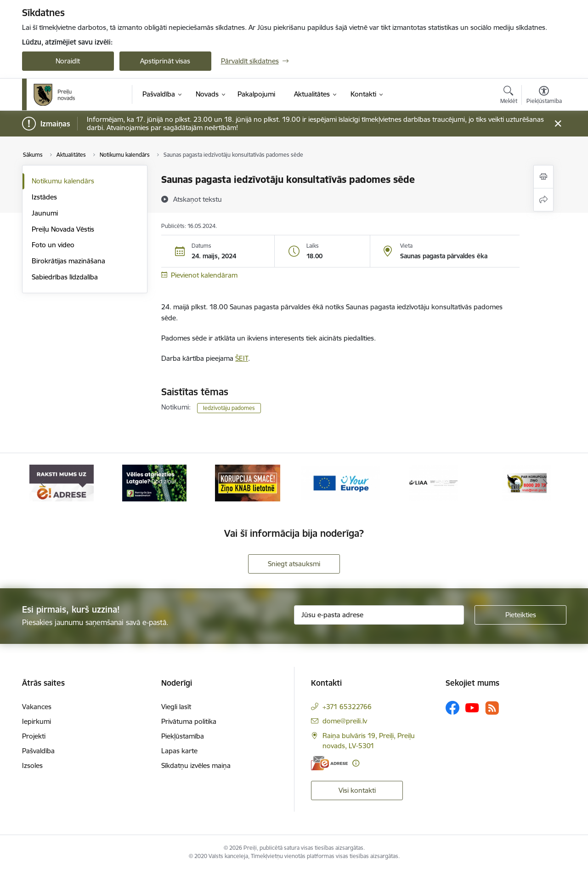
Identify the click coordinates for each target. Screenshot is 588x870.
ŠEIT (242, 358)
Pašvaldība (38, 751)
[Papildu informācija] (356, 763)
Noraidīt (68, 61)
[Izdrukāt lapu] (543, 177)
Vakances (37, 707)
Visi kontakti (357, 790)
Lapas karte (179, 751)
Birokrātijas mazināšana (68, 261)
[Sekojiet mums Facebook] (452, 708)
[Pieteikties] (520, 615)
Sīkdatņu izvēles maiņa (196, 765)
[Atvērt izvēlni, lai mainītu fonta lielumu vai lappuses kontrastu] (544, 96)
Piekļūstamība (183, 736)
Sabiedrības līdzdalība (65, 277)
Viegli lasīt (176, 707)
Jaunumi (45, 213)
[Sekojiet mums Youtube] (472, 707)
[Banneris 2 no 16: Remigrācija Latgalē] (154, 482)
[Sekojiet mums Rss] (492, 708)
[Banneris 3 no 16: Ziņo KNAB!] (248, 482)
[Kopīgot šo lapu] (543, 200)
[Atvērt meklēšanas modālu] (509, 96)
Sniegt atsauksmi (294, 564)
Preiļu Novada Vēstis (63, 229)
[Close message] (557, 124)
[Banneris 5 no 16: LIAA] (433, 482)
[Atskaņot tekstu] (198, 199)
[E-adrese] (329, 763)
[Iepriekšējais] (43, 483)
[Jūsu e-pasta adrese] (379, 615)
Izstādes (44, 197)
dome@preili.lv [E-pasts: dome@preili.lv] (345, 721)
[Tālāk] (545, 483)
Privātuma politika (189, 721)
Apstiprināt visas (165, 61)
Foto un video (53, 245)
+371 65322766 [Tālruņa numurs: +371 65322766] (347, 707)
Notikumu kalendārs (63, 181)
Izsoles (32, 765)
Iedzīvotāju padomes (229, 408)
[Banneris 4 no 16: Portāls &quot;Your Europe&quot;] (341, 482)
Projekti (34, 736)
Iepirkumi (37, 721)
